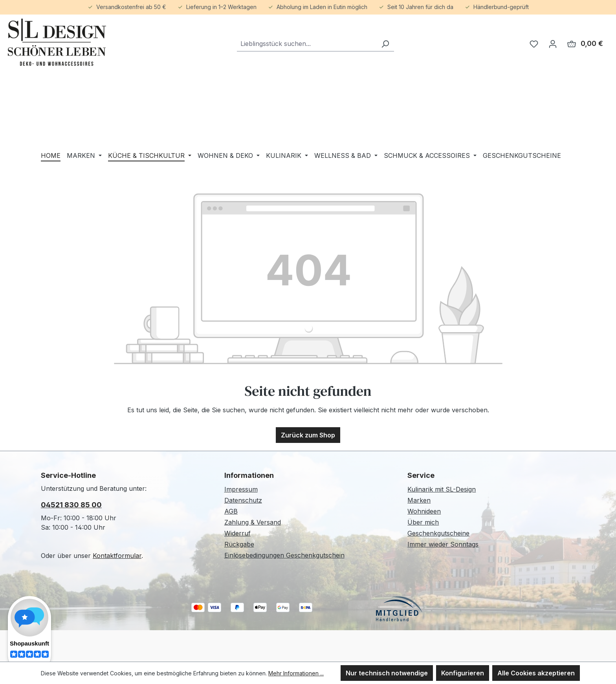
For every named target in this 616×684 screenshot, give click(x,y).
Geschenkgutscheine (438, 533)
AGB (231, 511)
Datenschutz (243, 500)
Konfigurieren (463, 673)
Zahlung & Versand (253, 522)
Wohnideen (424, 511)
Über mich (423, 522)
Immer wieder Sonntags (443, 544)
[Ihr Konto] (553, 44)
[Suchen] (385, 44)
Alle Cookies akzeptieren (536, 673)
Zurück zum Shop (308, 435)
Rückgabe (239, 544)
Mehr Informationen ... (296, 673)
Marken (419, 500)
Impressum (241, 489)
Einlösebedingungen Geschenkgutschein (284, 555)
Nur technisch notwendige (387, 673)
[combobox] (307, 44)
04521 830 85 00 (71, 505)
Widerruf (237, 533)
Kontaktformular (117, 556)
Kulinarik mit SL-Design (442, 489)
